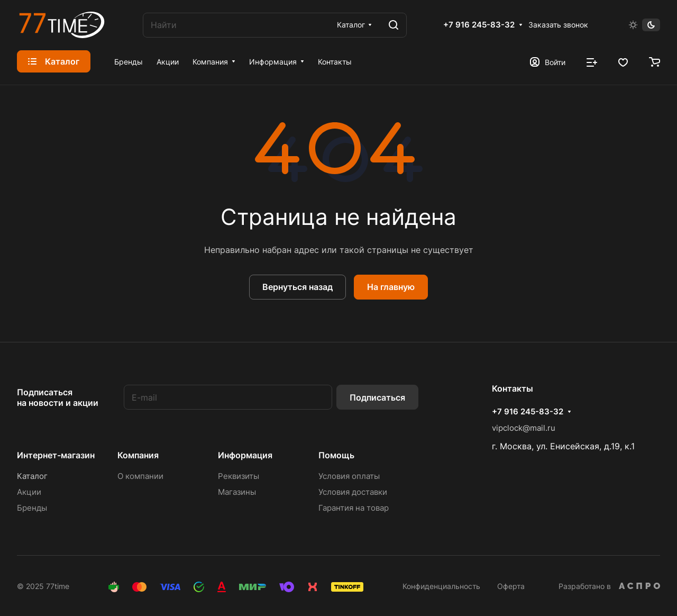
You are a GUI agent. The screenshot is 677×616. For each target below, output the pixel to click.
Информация (245, 455)
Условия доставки (353, 492)
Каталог (32, 476)
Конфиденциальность (441, 586)
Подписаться (377, 397)
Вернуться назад (298, 287)
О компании (140, 476)
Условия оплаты (349, 476)
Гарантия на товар (354, 508)
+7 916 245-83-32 (479, 25)
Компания (138, 455)
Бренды (32, 508)
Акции (29, 492)
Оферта (511, 586)
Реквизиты (239, 476)
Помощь (336, 455)
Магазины (237, 492)
